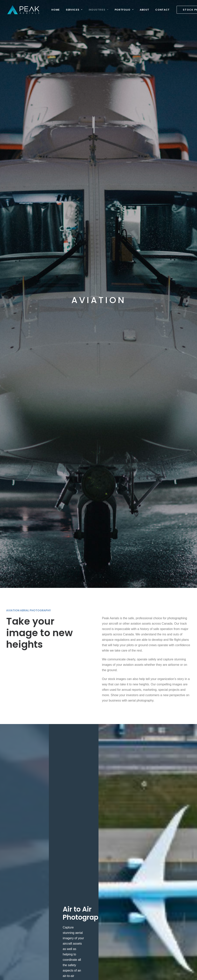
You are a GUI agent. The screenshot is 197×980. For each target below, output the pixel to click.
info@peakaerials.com (21, 862)
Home (54, 10)
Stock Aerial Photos (54, 863)
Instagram (116, 869)
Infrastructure (84, 895)
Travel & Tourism (86, 949)
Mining (79, 917)
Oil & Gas (81, 922)
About (143, 10)
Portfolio (123, 10)
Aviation (80, 858)
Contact (161, 10)
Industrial (81, 890)
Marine (79, 901)
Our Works (116, 858)
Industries (97, 10)
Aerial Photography (53, 858)
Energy (80, 885)
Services (73, 10)
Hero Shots (116, 863)
